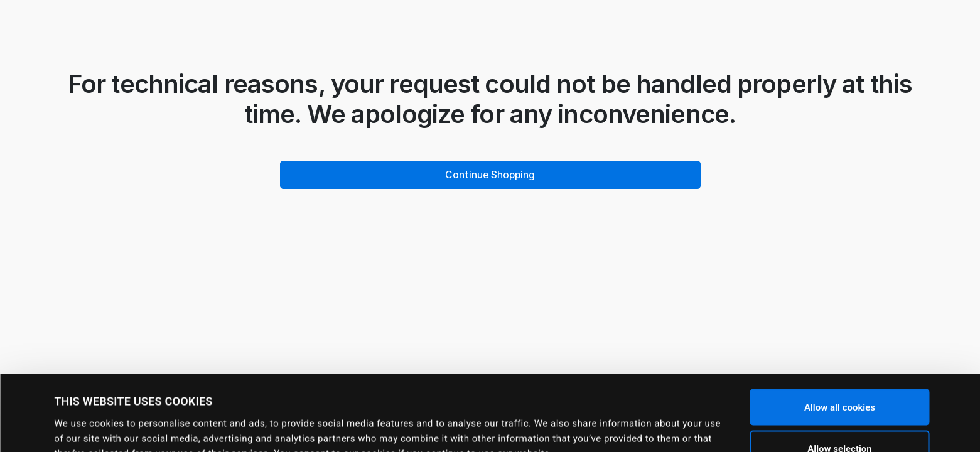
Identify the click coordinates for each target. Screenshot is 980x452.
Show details (538, 424)
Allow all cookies (840, 336)
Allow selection (839, 378)
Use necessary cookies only (839, 419)
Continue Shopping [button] (490, 175)
